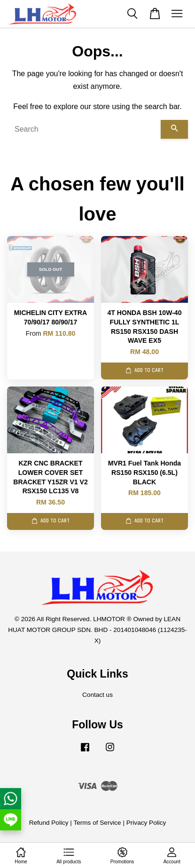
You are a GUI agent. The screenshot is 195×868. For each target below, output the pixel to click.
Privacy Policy (146, 823)
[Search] (84, 129)
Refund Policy (49, 823)
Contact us (97, 695)
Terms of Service (97, 823)
